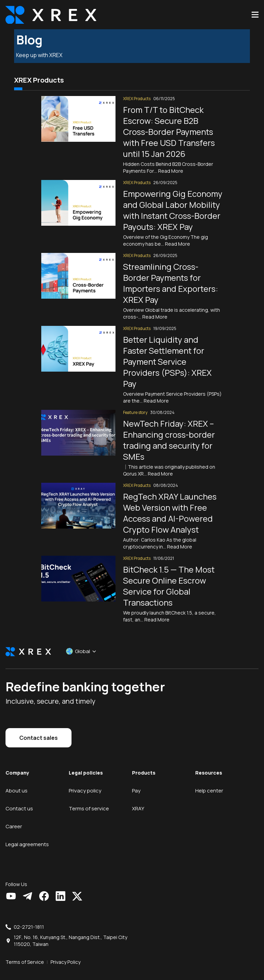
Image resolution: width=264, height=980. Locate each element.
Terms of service (89, 801)
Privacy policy (85, 783)
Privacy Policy (65, 954)
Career (14, 819)
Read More (171, 163)
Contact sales (38, 730)
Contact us (19, 801)
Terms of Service (25, 954)
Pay (136, 783)
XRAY (138, 801)
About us (16, 783)
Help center (209, 783)
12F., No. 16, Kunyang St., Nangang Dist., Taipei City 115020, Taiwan (70, 933)
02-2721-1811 (29, 919)
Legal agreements (27, 837)
